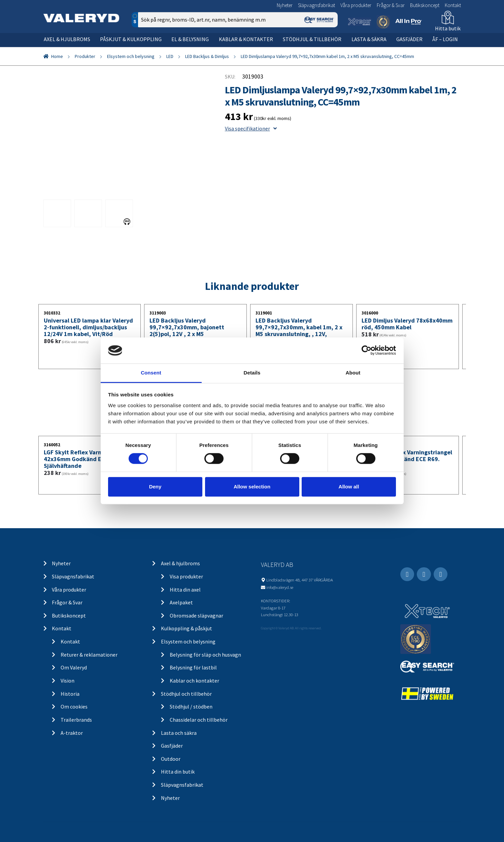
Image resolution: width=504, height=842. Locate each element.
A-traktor (72, 733)
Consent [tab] (151, 373)
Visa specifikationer (251, 128)
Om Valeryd (74, 667)
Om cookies (74, 706)
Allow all (349, 487)
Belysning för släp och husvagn (205, 655)
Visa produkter (186, 576)
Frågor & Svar (391, 5)
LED (170, 56)
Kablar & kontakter (246, 39)
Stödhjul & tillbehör (312, 39)
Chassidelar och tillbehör (199, 720)
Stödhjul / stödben (191, 706)
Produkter (85, 56)
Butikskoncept (425, 5)
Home (57, 56)
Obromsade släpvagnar (196, 615)
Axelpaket (181, 602)
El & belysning (190, 39)
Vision (68, 681)
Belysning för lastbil (193, 667)
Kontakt (453, 5)
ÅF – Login (445, 39)
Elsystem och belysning (131, 56)
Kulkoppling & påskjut (187, 628)
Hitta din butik (178, 772)
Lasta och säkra (179, 733)
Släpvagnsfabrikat (316, 5)
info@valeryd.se (280, 587)
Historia (70, 694)
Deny (155, 487)
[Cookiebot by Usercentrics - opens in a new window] (366, 351)
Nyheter (285, 5)
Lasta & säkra (369, 39)
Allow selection (252, 487)
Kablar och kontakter (194, 681)
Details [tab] (252, 373)
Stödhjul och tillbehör (186, 694)
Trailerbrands (76, 720)
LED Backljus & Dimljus (207, 56)
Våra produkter (356, 5)
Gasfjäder (409, 39)
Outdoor (171, 759)
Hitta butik (448, 28)
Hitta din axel (185, 590)
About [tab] (353, 373)
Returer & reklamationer (89, 655)
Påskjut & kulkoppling (131, 39)
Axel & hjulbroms (67, 39)
